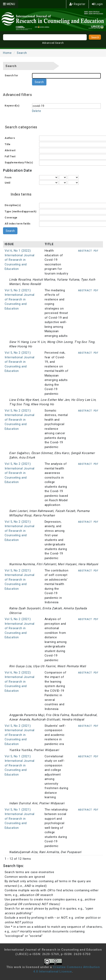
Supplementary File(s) (19, 163)
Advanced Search (53, 43)
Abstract (10, 150)
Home (7, 53)
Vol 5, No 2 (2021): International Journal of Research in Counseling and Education (20, 299)
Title (8, 144)
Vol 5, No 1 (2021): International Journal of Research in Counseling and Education (20, 765)
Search (22, 53)
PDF (96, 251)
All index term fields (18, 224)
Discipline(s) (13, 205)
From (8, 178)
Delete (37, 111)
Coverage (11, 218)
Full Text (10, 156)
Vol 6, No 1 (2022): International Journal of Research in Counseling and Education (20, 260)
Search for (11, 76)
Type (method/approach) (20, 212)
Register (77, 4)
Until (7, 183)
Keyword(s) (12, 106)
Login (97, 4)
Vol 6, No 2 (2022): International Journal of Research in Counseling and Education (20, 682)
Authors (10, 138)
